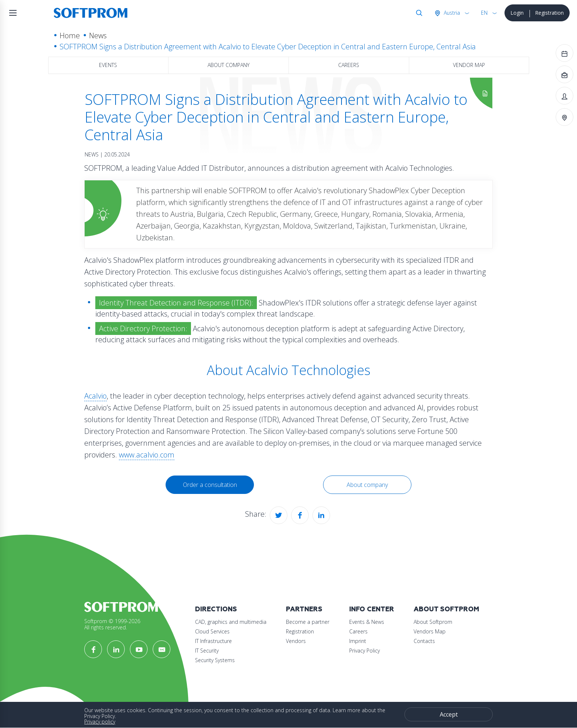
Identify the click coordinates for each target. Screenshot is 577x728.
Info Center (372, 609)
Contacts (424, 641)
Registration (549, 13)
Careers (349, 65)
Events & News (367, 622)
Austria (451, 13)
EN (484, 13)
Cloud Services (212, 631)
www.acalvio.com (147, 455)
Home (70, 36)
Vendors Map (430, 631)
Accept (449, 714)
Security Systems (215, 660)
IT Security (207, 651)
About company (229, 65)
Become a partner (308, 622)
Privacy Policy (364, 651)
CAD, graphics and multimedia (231, 622)
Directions (216, 609)
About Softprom (446, 609)
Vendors (296, 641)
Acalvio (95, 396)
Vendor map (469, 65)
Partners (304, 609)
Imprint (358, 641)
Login (517, 13)
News (98, 36)
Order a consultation (210, 485)
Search (418, 13)
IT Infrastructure (213, 641)
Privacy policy (100, 722)
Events (108, 65)
